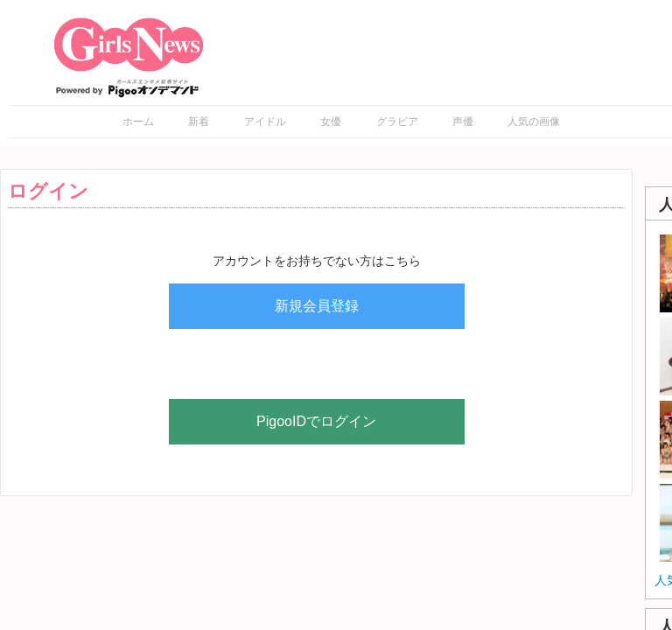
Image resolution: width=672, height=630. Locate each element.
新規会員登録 (317, 306)
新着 (199, 122)
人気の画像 (534, 122)
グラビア (397, 122)
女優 (331, 122)
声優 (463, 122)
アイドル (265, 122)
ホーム (138, 122)
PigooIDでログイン (316, 421)
